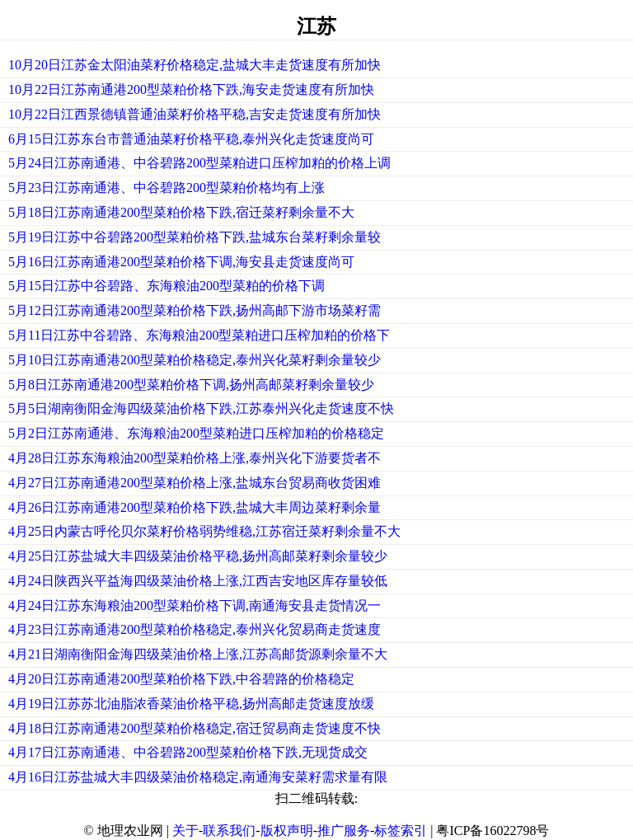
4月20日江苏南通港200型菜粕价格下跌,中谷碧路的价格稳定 (181, 679)
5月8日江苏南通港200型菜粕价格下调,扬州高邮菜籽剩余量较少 (191, 385)
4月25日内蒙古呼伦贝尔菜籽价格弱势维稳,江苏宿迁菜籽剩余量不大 (204, 531)
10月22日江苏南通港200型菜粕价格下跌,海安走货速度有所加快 (191, 89)
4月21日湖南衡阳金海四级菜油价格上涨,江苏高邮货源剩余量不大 (198, 654)
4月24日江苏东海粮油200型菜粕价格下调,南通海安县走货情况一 (195, 605)
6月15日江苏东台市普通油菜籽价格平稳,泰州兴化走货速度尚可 (191, 139)
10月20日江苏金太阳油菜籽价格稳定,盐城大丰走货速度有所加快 (195, 65)
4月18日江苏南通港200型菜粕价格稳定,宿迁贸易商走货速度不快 (195, 728)
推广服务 (344, 831)
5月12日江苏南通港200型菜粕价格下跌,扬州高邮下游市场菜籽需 (195, 310)
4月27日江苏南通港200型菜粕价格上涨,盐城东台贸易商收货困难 (195, 483)
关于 (185, 831)
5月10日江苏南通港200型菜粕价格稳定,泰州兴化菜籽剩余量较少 (195, 360)
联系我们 (229, 831)
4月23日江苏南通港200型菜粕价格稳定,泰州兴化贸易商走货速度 (195, 629)
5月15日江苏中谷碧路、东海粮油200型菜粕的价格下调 (166, 286)
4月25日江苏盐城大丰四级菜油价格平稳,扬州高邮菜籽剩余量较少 (198, 556)
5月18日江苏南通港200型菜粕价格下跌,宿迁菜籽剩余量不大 (181, 212)
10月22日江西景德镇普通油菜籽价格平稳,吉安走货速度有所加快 (195, 114)
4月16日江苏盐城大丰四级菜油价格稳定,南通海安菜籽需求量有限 (198, 777)
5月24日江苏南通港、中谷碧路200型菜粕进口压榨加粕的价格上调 (199, 163)
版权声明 (287, 831)
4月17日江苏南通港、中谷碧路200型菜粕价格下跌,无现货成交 (188, 752)
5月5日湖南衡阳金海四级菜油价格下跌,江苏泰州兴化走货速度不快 (201, 408)
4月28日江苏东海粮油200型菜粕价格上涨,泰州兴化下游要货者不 (195, 458)
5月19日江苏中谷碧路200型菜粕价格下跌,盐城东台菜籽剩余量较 (195, 237)
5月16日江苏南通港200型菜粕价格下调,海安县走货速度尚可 (181, 262)
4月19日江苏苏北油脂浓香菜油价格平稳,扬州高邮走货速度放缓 (191, 704)
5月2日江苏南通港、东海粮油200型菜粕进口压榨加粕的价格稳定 (196, 433)
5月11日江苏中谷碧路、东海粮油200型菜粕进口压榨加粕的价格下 (199, 335)
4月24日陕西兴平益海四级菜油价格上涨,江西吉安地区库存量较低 (198, 581)
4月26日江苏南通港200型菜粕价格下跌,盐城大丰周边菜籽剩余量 (195, 507)
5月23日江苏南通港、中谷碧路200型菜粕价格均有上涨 (166, 188)
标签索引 (401, 831)
